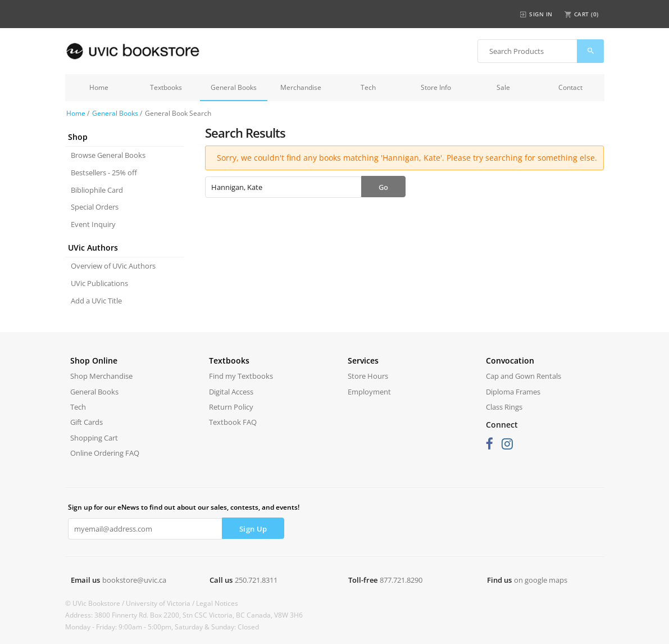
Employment (369, 392)
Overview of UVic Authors (113, 266)
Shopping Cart (94, 438)
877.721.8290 (401, 580)
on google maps (541, 580)
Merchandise (301, 87)
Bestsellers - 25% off (104, 173)
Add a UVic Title (96, 301)
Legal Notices (217, 603)
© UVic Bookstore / (95, 603)
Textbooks (166, 87)
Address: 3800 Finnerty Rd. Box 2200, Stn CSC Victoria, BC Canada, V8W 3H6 (184, 615)
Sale (503, 87)
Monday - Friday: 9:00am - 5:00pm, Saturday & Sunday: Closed (162, 627)
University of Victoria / (161, 603)
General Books (234, 87)
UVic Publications (99, 283)
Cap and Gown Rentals (524, 376)
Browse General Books (108, 155)
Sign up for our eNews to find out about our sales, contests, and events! (184, 507)
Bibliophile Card (97, 190)
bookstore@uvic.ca (134, 580)
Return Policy (231, 407)
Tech (368, 87)
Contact (570, 87)
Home (99, 87)
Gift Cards (87, 422)
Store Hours (368, 376)
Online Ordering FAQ (105, 453)
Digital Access (231, 392)
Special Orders (95, 207)
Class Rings (504, 407)
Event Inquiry (93, 224)
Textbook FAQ (233, 422)
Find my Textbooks (241, 376)
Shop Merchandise (101, 376)
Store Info (436, 87)
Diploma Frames (513, 392)
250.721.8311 (256, 580)
